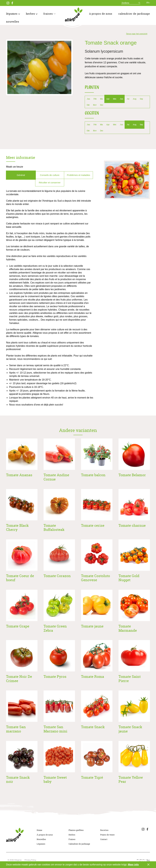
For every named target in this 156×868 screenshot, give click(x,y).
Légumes (13, 14)
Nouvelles (13, 22)
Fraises (49, 14)
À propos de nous (101, 14)
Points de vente (107, 835)
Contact (104, 839)
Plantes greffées (76, 830)
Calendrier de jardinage (134, 14)
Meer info (133, 865)
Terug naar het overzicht (137, 34)
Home (39, 830)
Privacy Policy (30, 860)
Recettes (104, 830)
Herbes (32, 14)
